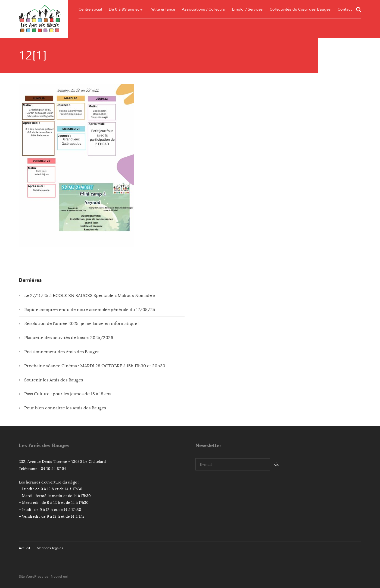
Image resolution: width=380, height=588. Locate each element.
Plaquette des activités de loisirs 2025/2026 (69, 338)
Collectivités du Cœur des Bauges (300, 9)
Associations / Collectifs (203, 9)
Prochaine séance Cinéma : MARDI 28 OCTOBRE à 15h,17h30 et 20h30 (95, 366)
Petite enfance (162, 9)
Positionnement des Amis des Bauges (62, 352)
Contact (345, 9)
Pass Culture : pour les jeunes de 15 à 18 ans (68, 394)
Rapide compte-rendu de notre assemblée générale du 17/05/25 (90, 310)
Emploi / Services (247, 9)
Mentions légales (50, 548)
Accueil (24, 548)
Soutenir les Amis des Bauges (54, 380)
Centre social (90, 9)
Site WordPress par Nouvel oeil (44, 576)
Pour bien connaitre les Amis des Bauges (65, 408)
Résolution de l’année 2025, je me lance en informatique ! (82, 324)
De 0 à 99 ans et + (126, 9)
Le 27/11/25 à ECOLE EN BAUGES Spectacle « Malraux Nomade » (90, 296)
